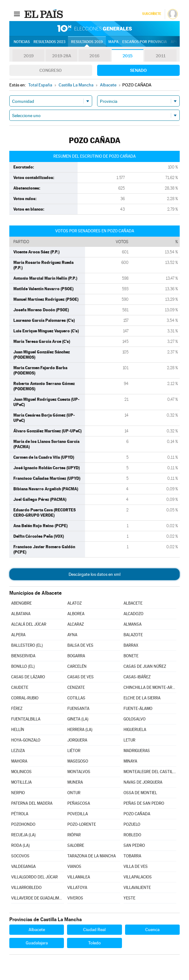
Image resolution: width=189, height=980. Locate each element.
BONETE (131, 656)
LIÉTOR (74, 751)
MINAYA (130, 761)
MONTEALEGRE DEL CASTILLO (150, 772)
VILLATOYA (77, 888)
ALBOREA (76, 614)
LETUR (129, 740)
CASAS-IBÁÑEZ (137, 677)
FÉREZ (17, 709)
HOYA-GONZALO (26, 740)
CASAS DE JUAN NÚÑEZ (145, 666)
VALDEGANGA (23, 866)
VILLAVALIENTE (137, 888)
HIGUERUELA (135, 730)
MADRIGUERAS (137, 751)
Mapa (113, 42)
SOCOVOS (20, 856)
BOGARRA (76, 656)
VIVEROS (75, 898)
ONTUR (74, 793)
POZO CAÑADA (137, 814)
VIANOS (74, 866)
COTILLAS (76, 698)
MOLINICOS (21, 772)
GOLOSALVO (135, 719)
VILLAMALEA (79, 877)
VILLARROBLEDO (26, 888)
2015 (128, 56)
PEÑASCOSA (79, 803)
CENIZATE (76, 687)
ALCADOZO (133, 614)
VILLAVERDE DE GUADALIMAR (38, 898)
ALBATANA (21, 614)
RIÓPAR (74, 835)
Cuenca (152, 930)
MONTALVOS (79, 772)
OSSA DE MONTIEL (140, 793)
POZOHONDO (23, 824)
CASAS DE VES (81, 677)
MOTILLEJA (21, 782)
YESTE (129, 898)
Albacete (37, 930)
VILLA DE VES (136, 866)
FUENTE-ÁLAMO (138, 709)
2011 (161, 56)
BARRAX (131, 645)
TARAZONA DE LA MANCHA (92, 856)
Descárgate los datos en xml (94, 574)
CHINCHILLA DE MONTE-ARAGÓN (150, 687)
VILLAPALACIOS (138, 877)
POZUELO (132, 824)
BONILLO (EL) (23, 666)
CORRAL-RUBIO (25, 698)
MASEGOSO (78, 761)
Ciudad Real (94, 930)
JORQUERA (77, 740)
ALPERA (18, 635)
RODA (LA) (20, 845)
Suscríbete (152, 14)
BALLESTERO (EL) (27, 645)
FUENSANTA (78, 709)
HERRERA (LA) (80, 730)
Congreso (51, 70)
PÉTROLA (20, 814)
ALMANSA (133, 624)
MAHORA (19, 761)
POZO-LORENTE (82, 824)
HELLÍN (18, 730)
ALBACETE (133, 603)
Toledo (94, 943)
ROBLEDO (132, 835)
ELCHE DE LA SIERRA (142, 698)
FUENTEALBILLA (26, 719)
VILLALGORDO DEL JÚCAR (34, 877)
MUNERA (75, 782)
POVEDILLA (78, 814)
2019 (29, 56)
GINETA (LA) (78, 719)
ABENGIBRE (21, 603)
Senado (138, 70)
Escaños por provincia (145, 42)
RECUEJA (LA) (23, 835)
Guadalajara (37, 943)
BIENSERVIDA (23, 656)
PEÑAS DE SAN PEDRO (144, 803)
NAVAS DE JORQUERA (143, 782)
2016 (94, 56)
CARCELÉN (77, 666)
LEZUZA (18, 751)
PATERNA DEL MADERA (32, 803)
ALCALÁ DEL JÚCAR (29, 624)
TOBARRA (132, 856)
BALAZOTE (133, 635)
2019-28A (62, 56)
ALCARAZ (76, 624)
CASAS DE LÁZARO (28, 677)
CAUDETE (20, 687)
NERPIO (18, 793)
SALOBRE (76, 845)
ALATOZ (74, 603)
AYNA (72, 635)
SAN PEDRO (134, 845)
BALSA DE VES (80, 645)
